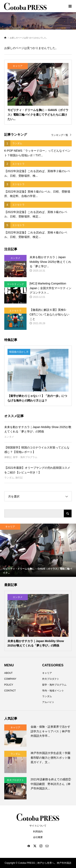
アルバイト (48, 702)
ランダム (9, 478)
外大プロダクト (51, 679)
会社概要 (38, 837)
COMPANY (10, 679)
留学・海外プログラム (25, 457)
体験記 (8, 457)
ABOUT (8, 673)
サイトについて (38, 826)
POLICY (9, 685)
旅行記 (19, 478)
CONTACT (10, 691)
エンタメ (9, 437)
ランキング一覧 (60, 135)
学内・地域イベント (53, 691)
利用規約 (38, 832)
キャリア (47, 673)
